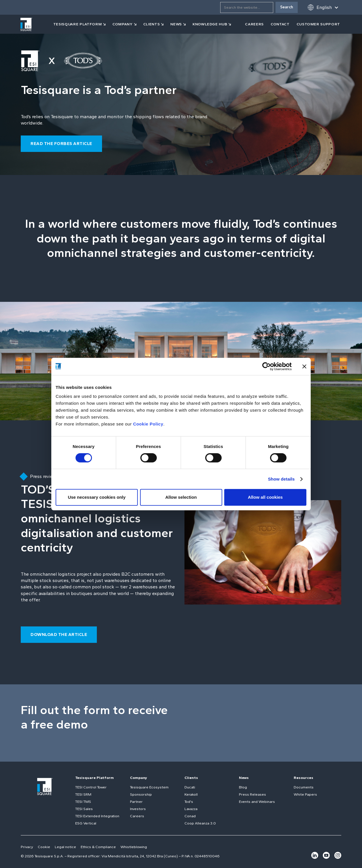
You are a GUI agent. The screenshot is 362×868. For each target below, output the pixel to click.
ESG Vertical (86, 823)
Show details (281, 479)
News (244, 778)
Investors (138, 809)
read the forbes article (61, 144)
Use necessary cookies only (97, 497)
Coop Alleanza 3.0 (200, 823)
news (176, 24)
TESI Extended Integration (97, 816)
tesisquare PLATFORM (78, 24)
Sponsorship (141, 794)
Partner (136, 802)
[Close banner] (304, 366)
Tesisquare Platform (95, 778)
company (122, 24)
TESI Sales (84, 809)
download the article (59, 634)
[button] (323, 7)
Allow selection (181, 497)
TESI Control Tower (91, 787)
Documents (304, 787)
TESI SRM (83, 794)
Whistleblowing (134, 847)
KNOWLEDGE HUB (210, 24)
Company (138, 778)
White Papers (305, 794)
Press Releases (252, 794)
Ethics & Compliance (98, 847)
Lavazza (191, 809)
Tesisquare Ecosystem (149, 787)
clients (152, 24)
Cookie (44, 847)
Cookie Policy (148, 424)
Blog (243, 787)
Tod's (189, 802)
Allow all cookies (265, 497)
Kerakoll (191, 794)
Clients (191, 778)
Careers (137, 816)
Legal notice (65, 847)
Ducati (190, 787)
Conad (190, 816)
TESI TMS (83, 802)
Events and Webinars (257, 802)
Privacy (27, 847)
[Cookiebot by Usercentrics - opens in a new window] (266, 366)
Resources (303, 778)
